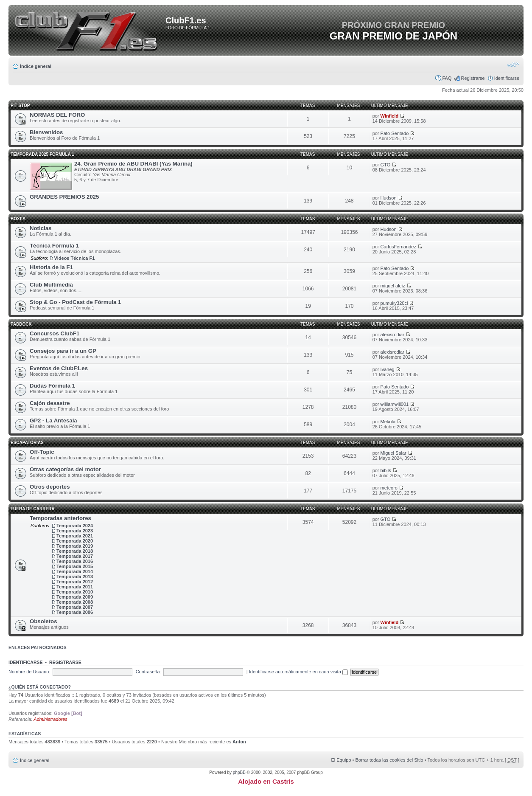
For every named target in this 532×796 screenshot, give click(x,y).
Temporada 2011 (75, 587)
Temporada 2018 (75, 551)
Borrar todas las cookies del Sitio (389, 760)
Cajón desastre (50, 403)
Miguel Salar (393, 453)
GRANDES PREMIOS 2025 (64, 197)
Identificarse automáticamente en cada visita (298, 672)
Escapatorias (27, 443)
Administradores (50, 719)
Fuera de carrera (33, 509)
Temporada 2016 (75, 561)
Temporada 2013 (75, 577)
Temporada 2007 (75, 607)
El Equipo (341, 760)
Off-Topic (42, 452)
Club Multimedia (51, 285)
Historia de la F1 (51, 267)
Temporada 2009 (75, 597)
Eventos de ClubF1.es (59, 368)
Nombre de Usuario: (29, 672)
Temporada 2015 (75, 566)
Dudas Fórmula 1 (52, 386)
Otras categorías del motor (65, 469)
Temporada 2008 (75, 602)
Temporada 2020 (75, 541)
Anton (239, 742)
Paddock (21, 324)
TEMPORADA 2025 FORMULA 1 (42, 154)
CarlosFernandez (398, 247)
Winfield (390, 116)
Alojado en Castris (266, 781)
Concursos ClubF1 (55, 333)
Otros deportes (50, 487)
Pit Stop (20, 105)
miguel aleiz (393, 286)
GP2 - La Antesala (53, 421)
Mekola (388, 422)
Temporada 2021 (75, 536)
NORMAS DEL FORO (57, 115)
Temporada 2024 (75, 526)
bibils (386, 470)
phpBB (239, 772)
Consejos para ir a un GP (63, 351)
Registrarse (473, 78)
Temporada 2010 (75, 592)
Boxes (18, 219)
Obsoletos (43, 621)
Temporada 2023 (75, 531)
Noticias (41, 228)
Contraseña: (148, 672)
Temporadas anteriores (60, 518)
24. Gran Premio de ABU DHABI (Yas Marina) (133, 164)
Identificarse (507, 78)
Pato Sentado (395, 133)
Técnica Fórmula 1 (54, 246)
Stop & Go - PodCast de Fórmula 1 (75, 302)
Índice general (36, 66)
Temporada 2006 (75, 612)
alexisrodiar (392, 335)
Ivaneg (388, 369)
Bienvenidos (46, 132)
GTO (386, 165)
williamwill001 (395, 404)
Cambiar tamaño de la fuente (513, 65)
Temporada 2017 (75, 556)
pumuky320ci (394, 303)
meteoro (389, 488)
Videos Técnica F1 (75, 258)
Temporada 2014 (75, 571)
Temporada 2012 (75, 582)
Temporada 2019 (75, 546)
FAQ (447, 78)
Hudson (389, 198)
